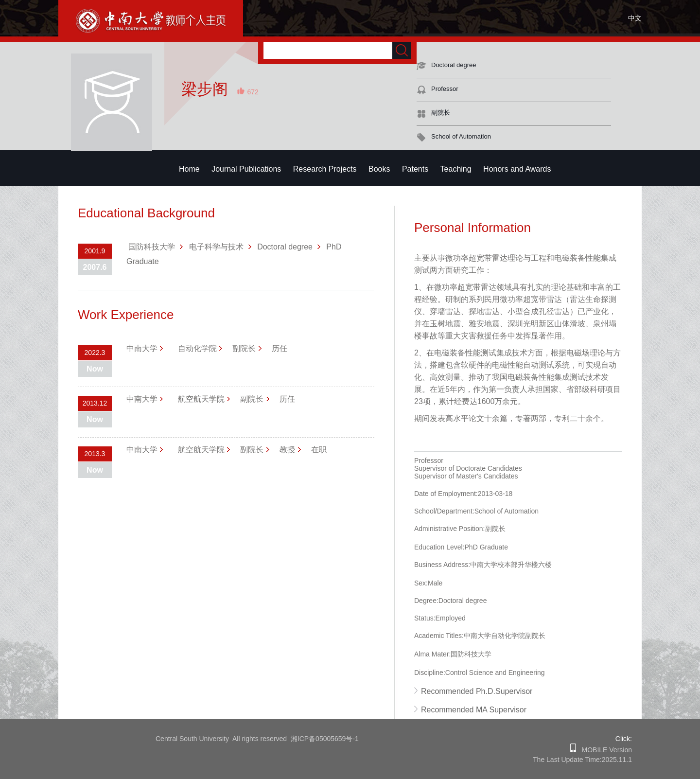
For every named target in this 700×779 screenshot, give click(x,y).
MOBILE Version (604, 750)
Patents (415, 169)
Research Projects (325, 169)
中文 (635, 18)
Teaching (456, 169)
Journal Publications (246, 169)
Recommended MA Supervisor (474, 710)
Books (379, 169)
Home (189, 169)
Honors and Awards (517, 169)
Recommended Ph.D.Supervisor (477, 691)
